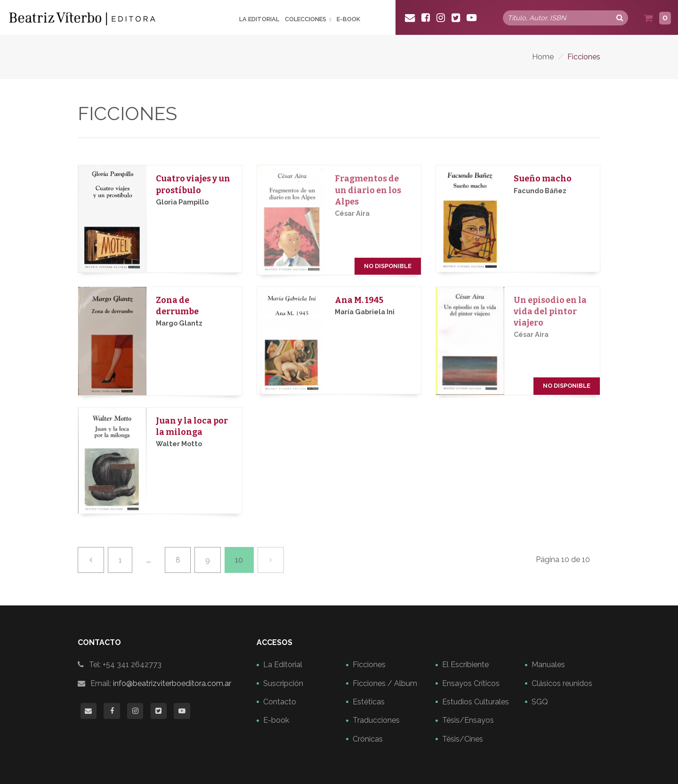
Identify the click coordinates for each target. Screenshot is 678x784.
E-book (348, 20)
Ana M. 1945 (359, 300)
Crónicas (368, 739)
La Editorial (259, 20)
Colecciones (306, 20)
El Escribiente (465, 665)
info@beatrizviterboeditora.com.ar (172, 683)
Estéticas (369, 702)
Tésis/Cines (463, 739)
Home (543, 57)
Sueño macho (543, 179)
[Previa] (91, 560)
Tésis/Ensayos (468, 720)
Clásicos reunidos (562, 683)
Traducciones (376, 720)
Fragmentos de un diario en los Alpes (368, 190)
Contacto (280, 702)
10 (239, 560)
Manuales (548, 665)
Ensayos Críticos (471, 683)
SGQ (540, 702)
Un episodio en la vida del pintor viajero (550, 312)
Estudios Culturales (476, 702)
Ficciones (369, 665)
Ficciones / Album (385, 683)
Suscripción (283, 683)
